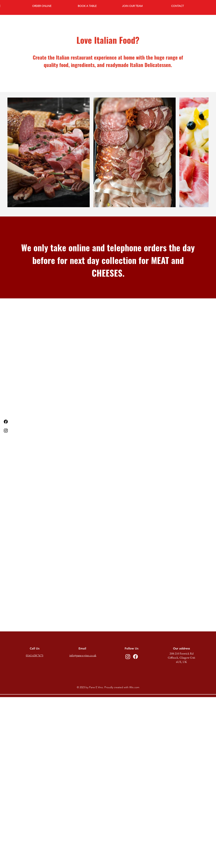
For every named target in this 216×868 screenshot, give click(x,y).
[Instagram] (6, 431)
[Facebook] (6, 422)
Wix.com (134, 687)
